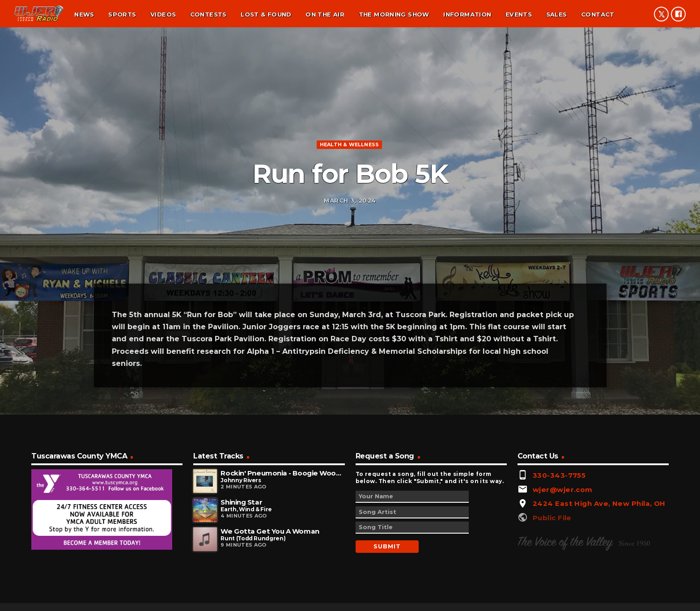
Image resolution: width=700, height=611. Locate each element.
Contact (598, 14)
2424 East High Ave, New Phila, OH (599, 563)
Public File (552, 577)
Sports (122, 14)
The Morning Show (394, 14)
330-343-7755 (559, 534)
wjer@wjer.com (563, 549)
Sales (557, 14)
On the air (325, 14)
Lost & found (266, 14)
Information (467, 14)
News (84, 14)
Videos (163, 14)
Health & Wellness (350, 173)
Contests (208, 14)
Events (519, 14)
